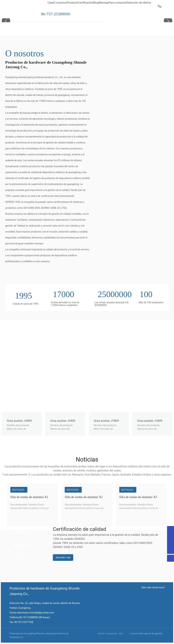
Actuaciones (111, 634)
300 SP (101, 634)
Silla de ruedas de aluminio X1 (29, 497)
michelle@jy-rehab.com (42, 613)
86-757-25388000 (56, 14)
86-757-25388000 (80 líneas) (35, 617)
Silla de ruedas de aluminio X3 (138, 497)
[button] (168, 21)
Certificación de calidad (79, 529)
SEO (121, 634)
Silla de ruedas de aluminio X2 (84, 497)
